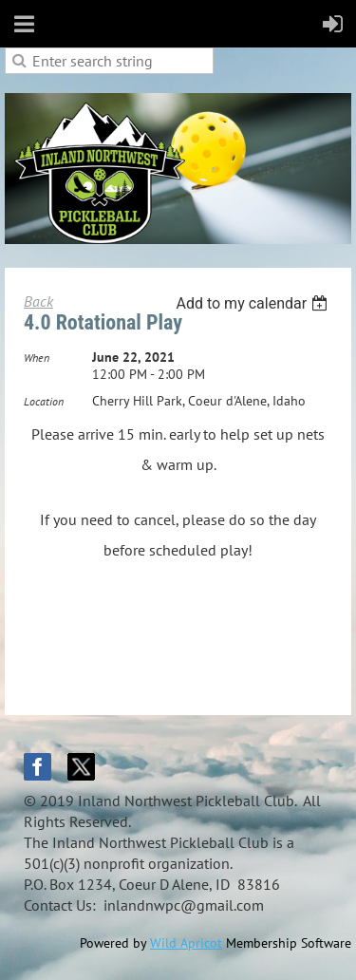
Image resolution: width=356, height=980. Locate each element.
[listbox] (254, 303)
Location (44, 401)
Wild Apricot (186, 943)
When (37, 358)
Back (38, 301)
